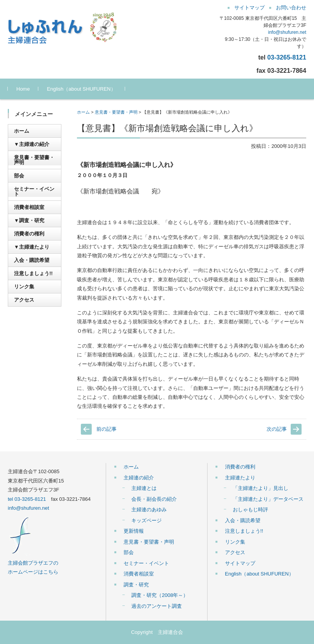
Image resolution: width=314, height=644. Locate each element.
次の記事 (277, 429)
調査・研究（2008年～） (160, 595)
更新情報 (134, 531)
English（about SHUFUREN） (81, 89)
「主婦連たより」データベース (268, 499)
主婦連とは (144, 488)
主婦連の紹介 (139, 478)
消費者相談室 (29, 207)
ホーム (83, 112)
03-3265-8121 (287, 57)
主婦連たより (240, 478)
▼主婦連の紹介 (32, 144)
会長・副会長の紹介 (154, 499)
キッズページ (147, 520)
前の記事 (106, 429)
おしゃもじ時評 (250, 510)
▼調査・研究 (29, 220)
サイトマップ (240, 563)
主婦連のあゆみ (149, 510)
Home (23, 89)
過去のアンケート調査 (157, 606)
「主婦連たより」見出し (261, 488)
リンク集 (24, 287)
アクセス (24, 300)
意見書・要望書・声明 (116, 112)
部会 (19, 176)
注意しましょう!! (33, 273)
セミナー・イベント (34, 191)
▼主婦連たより (32, 247)
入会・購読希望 (32, 260)
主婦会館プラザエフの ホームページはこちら (33, 563)
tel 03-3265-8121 (27, 499)
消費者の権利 (29, 234)
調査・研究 (136, 585)
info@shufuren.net (287, 32)
